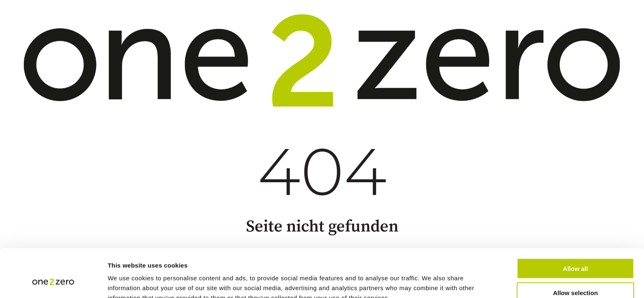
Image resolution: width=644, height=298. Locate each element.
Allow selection (575, 250)
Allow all (576, 226)
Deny (576, 274)
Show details (431, 282)
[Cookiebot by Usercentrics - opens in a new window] (53, 282)
